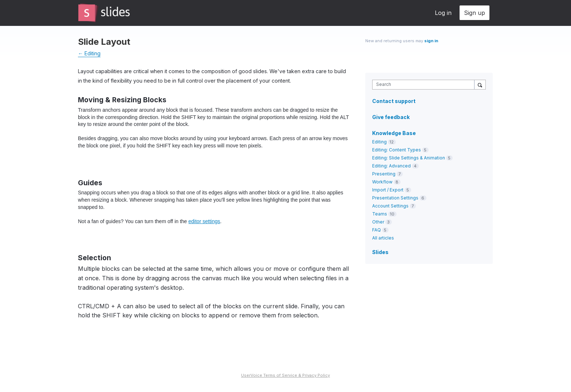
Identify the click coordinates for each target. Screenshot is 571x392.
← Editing (89, 53)
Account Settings (390, 206)
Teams (380, 214)
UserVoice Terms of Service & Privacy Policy (285, 375)
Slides (380, 252)
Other (378, 222)
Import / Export (388, 190)
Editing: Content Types (397, 150)
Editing (379, 142)
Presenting (384, 174)
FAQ (377, 230)
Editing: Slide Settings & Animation (409, 158)
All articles (383, 238)
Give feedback (391, 117)
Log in (443, 13)
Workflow (382, 182)
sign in (431, 41)
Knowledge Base (394, 133)
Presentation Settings (395, 198)
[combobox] (425, 85)
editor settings (204, 221)
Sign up (474, 13)
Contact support (394, 101)
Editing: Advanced (391, 166)
